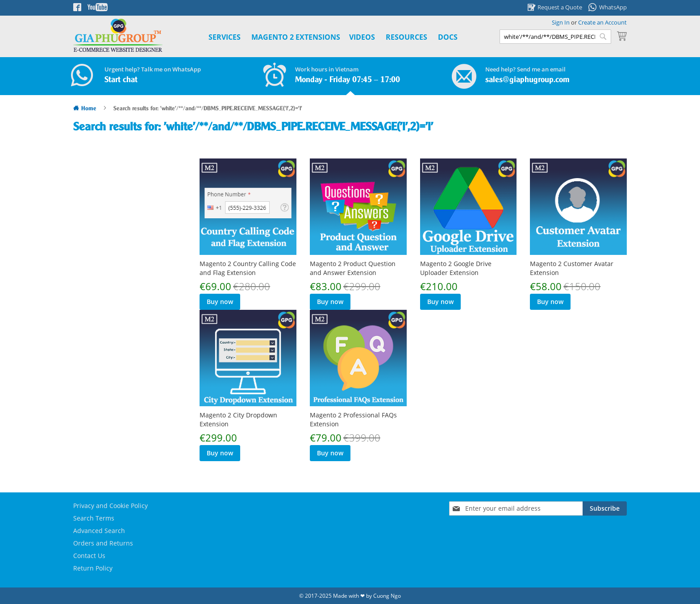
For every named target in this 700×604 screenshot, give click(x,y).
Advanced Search (99, 531)
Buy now (220, 302)
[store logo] (118, 35)
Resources (406, 37)
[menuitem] (296, 37)
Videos (362, 37)
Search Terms (94, 518)
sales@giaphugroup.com (527, 80)
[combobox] (555, 37)
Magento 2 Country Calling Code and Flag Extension (248, 268)
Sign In (561, 22)
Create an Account (602, 22)
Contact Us (89, 556)
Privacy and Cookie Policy (110, 506)
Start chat (121, 80)
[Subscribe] (605, 508)
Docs (448, 37)
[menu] (323, 37)
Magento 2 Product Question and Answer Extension (353, 268)
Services (225, 37)
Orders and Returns (103, 543)
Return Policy (93, 568)
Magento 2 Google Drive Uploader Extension (456, 268)
